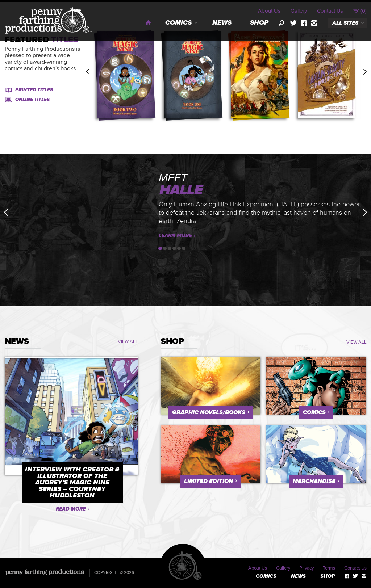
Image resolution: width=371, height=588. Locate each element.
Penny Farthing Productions (48, 20)
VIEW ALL (128, 341)
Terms (329, 568)
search (282, 23)
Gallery (299, 11)
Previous (88, 72)
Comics (178, 23)
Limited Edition (209, 481)
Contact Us (330, 11)
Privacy (307, 568)
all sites (345, 23)
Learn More (175, 236)
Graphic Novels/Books (209, 412)
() (360, 11)
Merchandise (314, 481)
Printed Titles (34, 90)
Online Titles (32, 100)
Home (148, 23)
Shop (259, 23)
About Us (269, 11)
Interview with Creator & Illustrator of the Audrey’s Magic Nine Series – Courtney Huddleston (72, 483)
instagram (314, 23)
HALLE (181, 190)
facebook (304, 23)
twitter (293, 23)
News (222, 23)
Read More (71, 509)
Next (365, 72)
